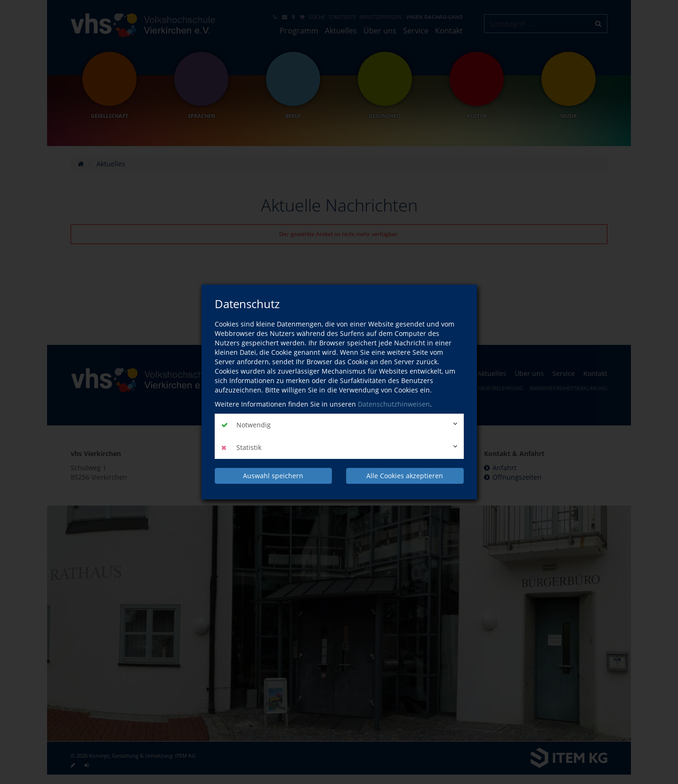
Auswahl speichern (273, 476)
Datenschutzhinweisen (394, 404)
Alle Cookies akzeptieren (405, 476)
